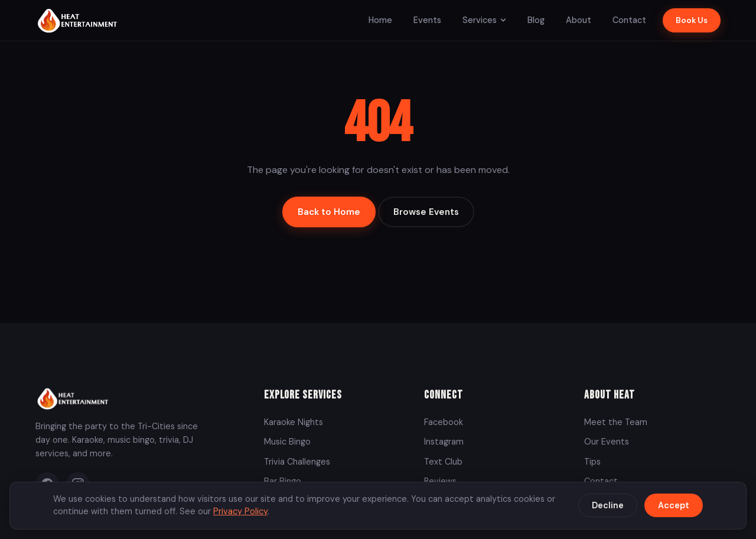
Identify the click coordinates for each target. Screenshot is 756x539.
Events (427, 20)
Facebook (444, 422)
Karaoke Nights (294, 422)
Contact (629, 20)
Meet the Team (616, 422)
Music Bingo (287, 442)
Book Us (692, 20)
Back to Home (329, 212)
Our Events (607, 442)
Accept (674, 505)
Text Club (443, 462)
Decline (608, 505)
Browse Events (426, 212)
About (579, 20)
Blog (536, 20)
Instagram (444, 442)
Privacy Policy (240, 511)
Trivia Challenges (297, 462)
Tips (592, 462)
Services (484, 20)
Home (380, 20)
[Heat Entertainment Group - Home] (79, 20)
